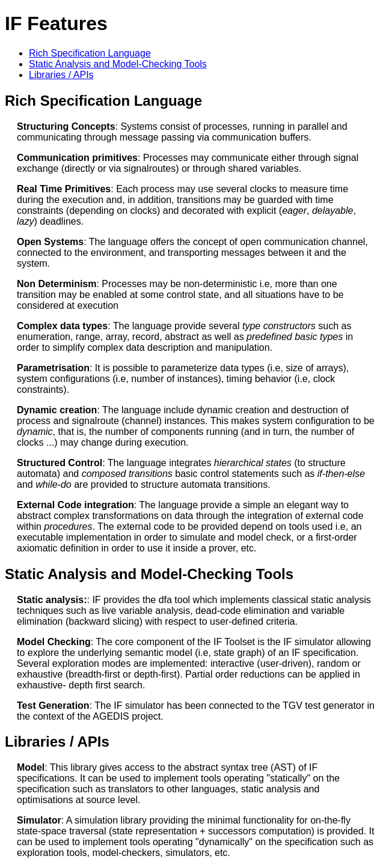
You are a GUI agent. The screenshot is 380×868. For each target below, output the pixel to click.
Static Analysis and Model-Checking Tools (118, 64)
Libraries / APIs (61, 75)
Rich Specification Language (90, 53)
